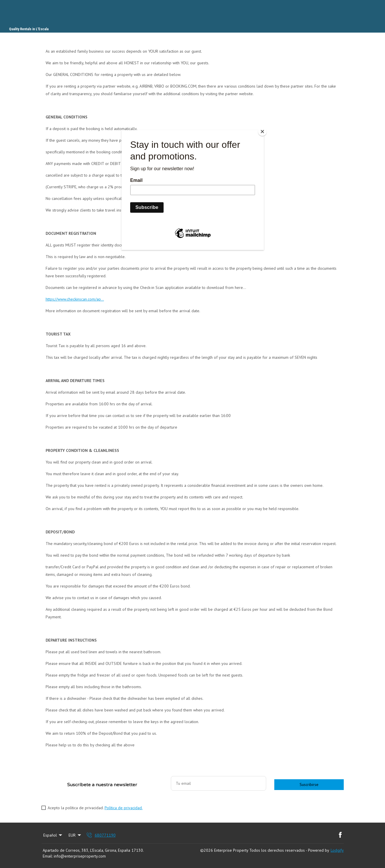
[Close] (262, 132)
